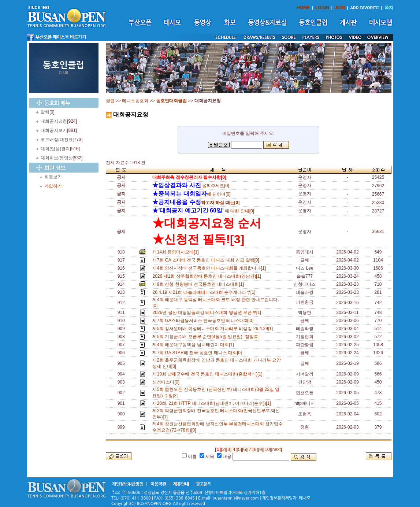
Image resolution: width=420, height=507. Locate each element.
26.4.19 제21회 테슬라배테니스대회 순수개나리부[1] (205, 292)
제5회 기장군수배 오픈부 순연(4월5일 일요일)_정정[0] (207, 337)
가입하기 (53, 186)
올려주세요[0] (191, 186)
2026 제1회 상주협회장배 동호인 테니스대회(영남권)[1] (208, 276)
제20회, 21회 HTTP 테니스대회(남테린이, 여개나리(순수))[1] (213, 403)
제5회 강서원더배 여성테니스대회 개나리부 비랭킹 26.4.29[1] (214, 329)
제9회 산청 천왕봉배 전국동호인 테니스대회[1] (199, 284)
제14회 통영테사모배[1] (177, 252)
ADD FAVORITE (365, 8)
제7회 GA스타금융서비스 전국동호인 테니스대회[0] (204, 321)
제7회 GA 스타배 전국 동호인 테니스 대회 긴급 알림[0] (207, 260)
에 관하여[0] (191, 194)
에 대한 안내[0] (203, 211)
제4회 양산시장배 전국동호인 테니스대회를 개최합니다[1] (210, 268)
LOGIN (322, 8)
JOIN (340, 8)
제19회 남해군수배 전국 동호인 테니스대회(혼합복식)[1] (209, 374)
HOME (303, 8)
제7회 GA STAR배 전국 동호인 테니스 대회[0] (198, 353)
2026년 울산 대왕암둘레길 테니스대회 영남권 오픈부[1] (208, 312)
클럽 (110, 101)
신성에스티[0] (167, 382)
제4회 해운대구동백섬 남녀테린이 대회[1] (194, 345)
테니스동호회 (135, 101)
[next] (276, 449)
